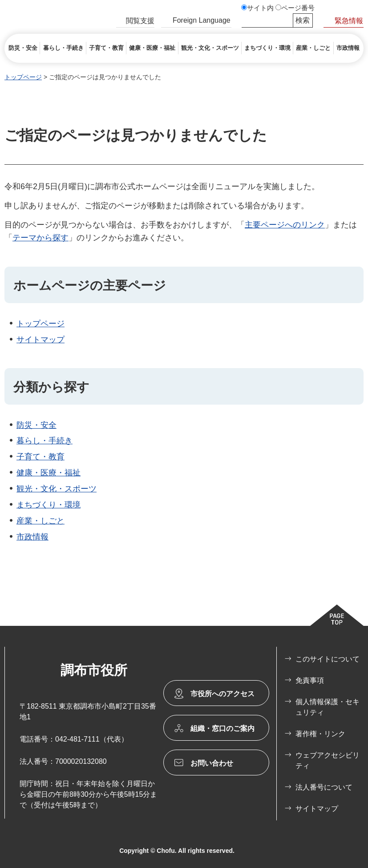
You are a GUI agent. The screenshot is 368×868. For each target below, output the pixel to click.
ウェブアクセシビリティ (328, 761)
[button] (135, 22)
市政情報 (32, 537)
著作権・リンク (320, 734)
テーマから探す (40, 238)
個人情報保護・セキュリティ (328, 707)
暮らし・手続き (44, 441)
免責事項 (310, 680)
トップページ (23, 77)
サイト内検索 (246, 20)
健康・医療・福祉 (49, 473)
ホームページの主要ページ (90, 286)
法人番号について (324, 787)
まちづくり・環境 (49, 505)
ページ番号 (298, 8)
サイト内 (260, 8)
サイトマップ (40, 340)
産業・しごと (40, 521)
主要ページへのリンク (285, 225)
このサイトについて (328, 659)
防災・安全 (36, 425)
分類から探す (51, 387)
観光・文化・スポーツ (57, 489)
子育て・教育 (40, 457)
